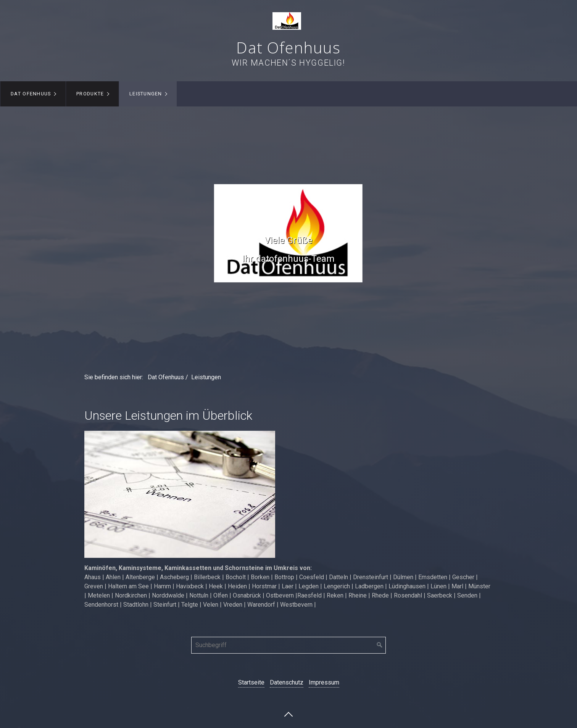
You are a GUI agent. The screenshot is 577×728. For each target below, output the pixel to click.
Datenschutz (287, 682)
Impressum (324, 682)
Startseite (251, 682)
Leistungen (146, 94)
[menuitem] (33, 94)
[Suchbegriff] (288, 645)
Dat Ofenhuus (288, 48)
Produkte (90, 94)
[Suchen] (380, 645)
